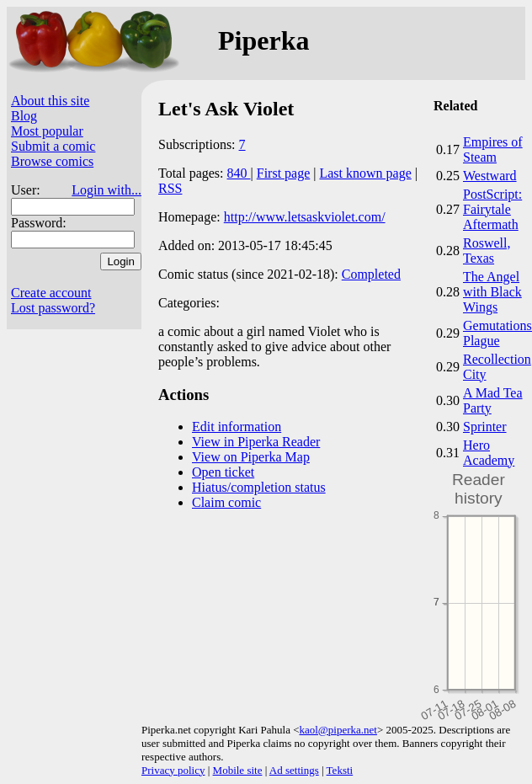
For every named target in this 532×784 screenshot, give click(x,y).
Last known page (365, 173)
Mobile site (238, 770)
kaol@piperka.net (338, 730)
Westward (490, 176)
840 (239, 173)
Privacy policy (173, 770)
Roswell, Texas (487, 251)
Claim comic (226, 502)
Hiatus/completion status (259, 487)
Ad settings (294, 770)
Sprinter (485, 427)
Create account (51, 293)
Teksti (340, 770)
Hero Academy (489, 453)
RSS (170, 188)
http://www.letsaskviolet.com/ (305, 217)
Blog (24, 116)
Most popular (47, 131)
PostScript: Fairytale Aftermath (492, 209)
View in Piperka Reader (256, 442)
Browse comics (52, 161)
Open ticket (223, 472)
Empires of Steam (493, 149)
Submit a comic (53, 146)
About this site (50, 101)
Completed (371, 274)
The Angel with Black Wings (492, 292)
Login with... (106, 190)
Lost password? (53, 308)
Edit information (237, 427)
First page (284, 173)
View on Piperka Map (251, 457)
